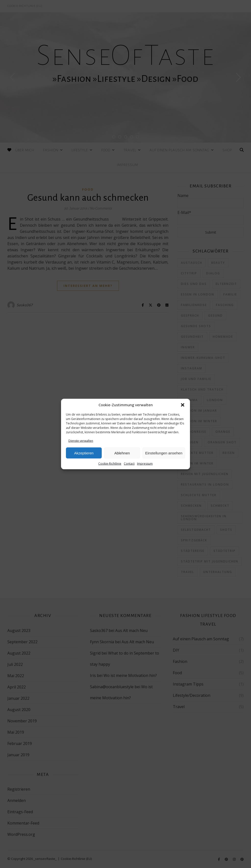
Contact (129, 464)
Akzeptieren (84, 453)
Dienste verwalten (81, 441)
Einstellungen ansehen (164, 453)
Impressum (145, 464)
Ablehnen (122, 453)
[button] (183, 405)
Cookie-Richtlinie (110, 464)
